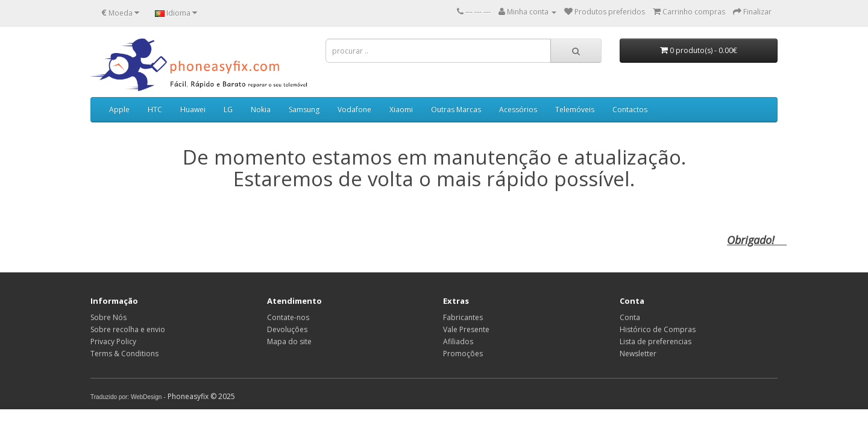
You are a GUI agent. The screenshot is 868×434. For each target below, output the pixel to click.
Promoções (463, 354)
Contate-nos (288, 317)
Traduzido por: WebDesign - (128, 397)
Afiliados (458, 341)
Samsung (304, 109)
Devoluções (287, 329)
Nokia (261, 109)
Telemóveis (575, 109)
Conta (630, 317)
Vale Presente (466, 329)
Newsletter (638, 354)
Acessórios (518, 109)
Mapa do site (289, 341)
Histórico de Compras (658, 329)
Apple (119, 109)
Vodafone (354, 109)
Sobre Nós (108, 317)
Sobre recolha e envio (128, 329)
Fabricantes (463, 317)
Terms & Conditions (124, 354)
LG (228, 109)
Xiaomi (401, 109)
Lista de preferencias (656, 341)
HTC (155, 109)
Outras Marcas (456, 109)
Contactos (630, 109)
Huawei (193, 109)
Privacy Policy (113, 341)
